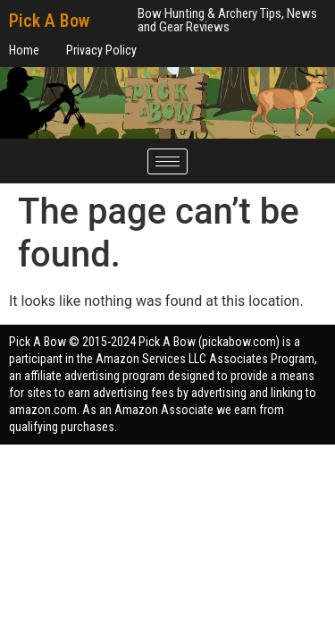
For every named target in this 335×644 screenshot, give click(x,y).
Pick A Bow (49, 21)
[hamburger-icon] (167, 161)
